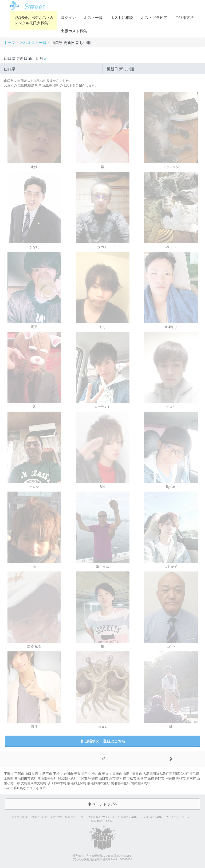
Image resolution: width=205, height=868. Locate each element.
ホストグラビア (154, 17)
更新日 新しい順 (120, 69)
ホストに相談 (122, 17)
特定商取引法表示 (102, 821)
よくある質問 (19, 817)
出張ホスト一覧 (74, 817)
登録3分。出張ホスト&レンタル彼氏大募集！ (34, 20)
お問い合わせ (39, 817)
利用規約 (56, 817)
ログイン (68, 17)
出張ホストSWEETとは (101, 817)
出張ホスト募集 (74, 31)
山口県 (10, 69)
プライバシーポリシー (179, 817)
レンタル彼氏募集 (151, 817)
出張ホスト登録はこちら (102, 741)
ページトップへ (102, 804)
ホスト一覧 (93, 17)
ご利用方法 (184, 17)
